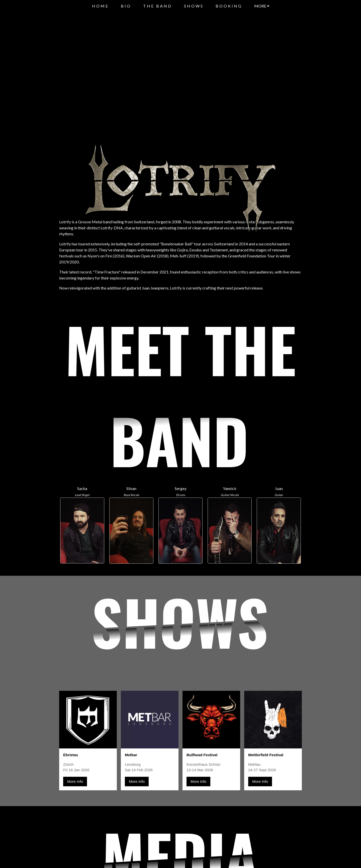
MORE (262, 6)
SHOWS (194, 6)
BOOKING (229, 6)
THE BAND (158, 6)
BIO (126, 6)
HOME (100, 6)
